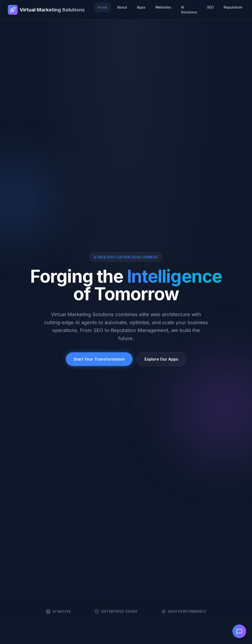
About (122, 7)
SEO (210, 7)
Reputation (233, 7)
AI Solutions (189, 10)
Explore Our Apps (161, 359)
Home (102, 7)
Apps (141, 7)
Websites (163, 7)
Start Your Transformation (99, 359)
